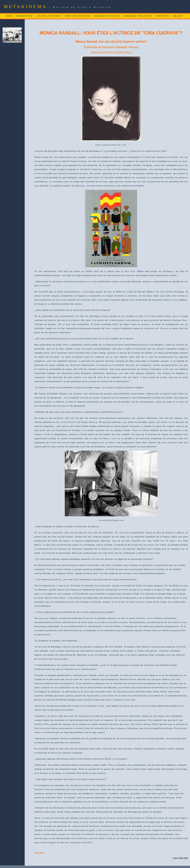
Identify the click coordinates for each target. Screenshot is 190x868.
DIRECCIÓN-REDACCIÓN (78, 16)
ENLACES (178, 16)
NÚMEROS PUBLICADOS (107, 16)
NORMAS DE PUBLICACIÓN (138, 16)
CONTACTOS (162, 16)
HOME (9, 16)
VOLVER (39, 853)
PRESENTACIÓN (24, 16)
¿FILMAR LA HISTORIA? (49, 16)
